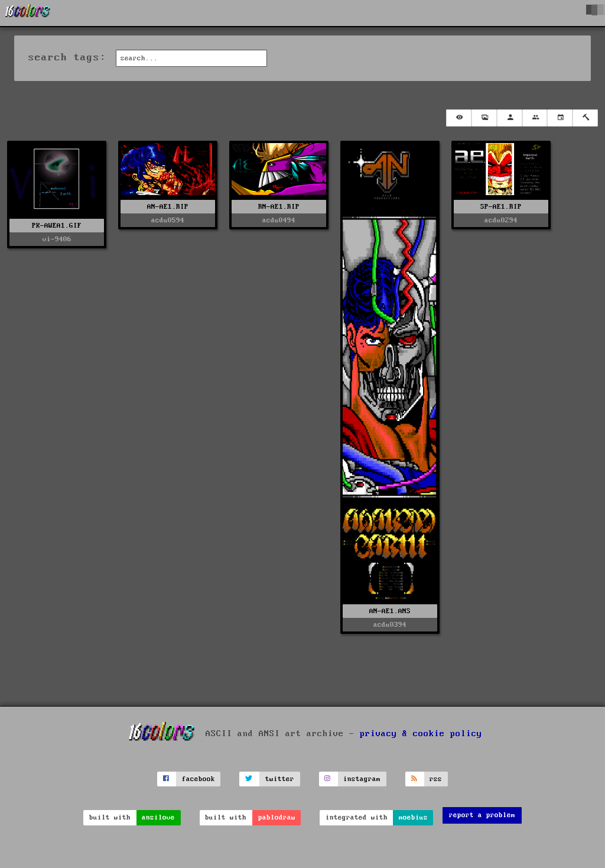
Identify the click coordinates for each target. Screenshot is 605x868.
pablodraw (277, 817)
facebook (199, 779)
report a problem (482, 815)
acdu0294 (501, 220)
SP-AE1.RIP (501, 207)
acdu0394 (390, 625)
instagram (362, 779)
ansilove (158, 817)
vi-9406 (57, 239)
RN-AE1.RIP (279, 207)
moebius (413, 817)
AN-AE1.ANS (390, 611)
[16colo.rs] (28, 13)
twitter (280, 779)
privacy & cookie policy (421, 734)
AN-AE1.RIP (168, 207)
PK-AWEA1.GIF (57, 226)
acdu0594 (168, 220)
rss (436, 779)
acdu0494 (279, 220)
